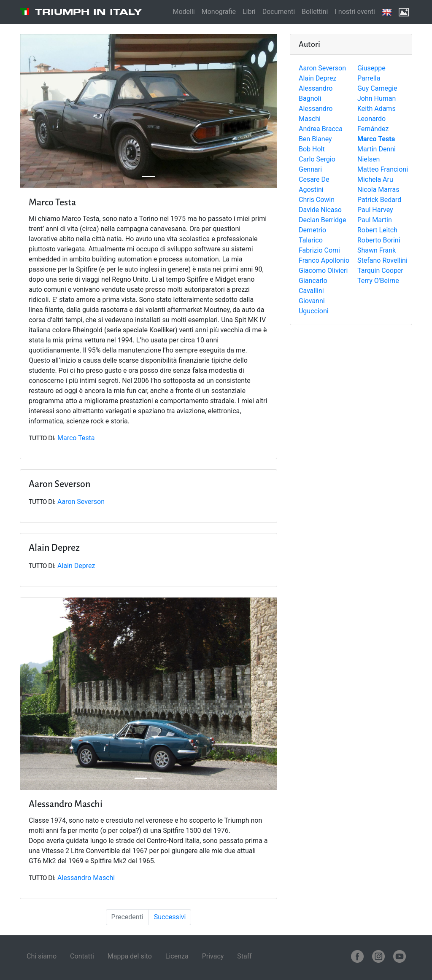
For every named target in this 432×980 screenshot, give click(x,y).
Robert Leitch (377, 230)
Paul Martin (375, 220)
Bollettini (315, 12)
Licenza (177, 956)
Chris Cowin (317, 200)
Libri (249, 12)
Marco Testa (76, 438)
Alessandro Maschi (86, 878)
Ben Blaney (315, 139)
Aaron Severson (322, 68)
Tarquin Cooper (380, 271)
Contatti (82, 956)
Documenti (279, 12)
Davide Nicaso (320, 210)
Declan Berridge (322, 220)
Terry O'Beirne (378, 281)
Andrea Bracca (321, 129)
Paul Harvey (375, 210)
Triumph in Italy (89, 12)
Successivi (170, 917)
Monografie (219, 12)
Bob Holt (312, 149)
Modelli (184, 12)
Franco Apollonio (324, 260)
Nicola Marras (378, 190)
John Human (377, 98)
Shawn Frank (377, 250)
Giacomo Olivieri (323, 271)
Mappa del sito (130, 956)
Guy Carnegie (377, 88)
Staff (244, 956)
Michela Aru (375, 179)
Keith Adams (377, 109)
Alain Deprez (317, 78)
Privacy (213, 956)
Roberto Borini (379, 240)
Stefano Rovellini (382, 260)
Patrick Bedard (379, 200)
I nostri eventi (355, 12)
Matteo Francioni (383, 169)
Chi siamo (42, 956)
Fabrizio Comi (319, 250)
